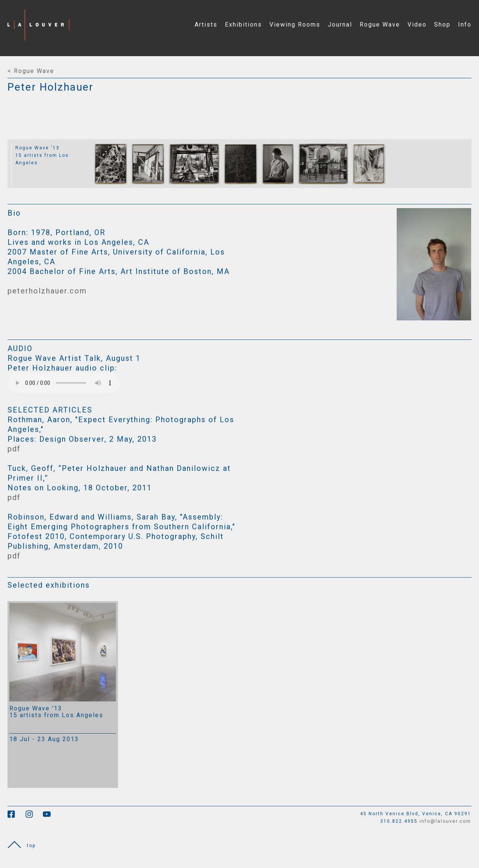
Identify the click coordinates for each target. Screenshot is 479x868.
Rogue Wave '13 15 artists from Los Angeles (42, 155)
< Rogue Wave (31, 71)
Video (417, 25)
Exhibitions (243, 25)
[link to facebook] (16, 817)
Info (465, 25)
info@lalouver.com (445, 821)
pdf (14, 449)
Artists (206, 25)
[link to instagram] (34, 817)
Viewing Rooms (295, 25)
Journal (340, 25)
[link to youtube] (51, 817)
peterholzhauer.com (47, 291)
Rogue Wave (380, 25)
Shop (442, 25)
